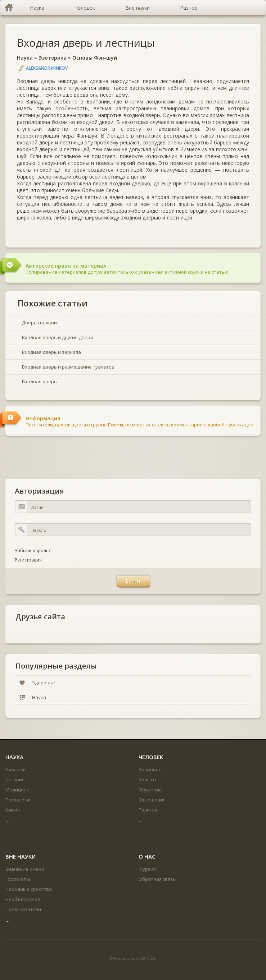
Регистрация (28, 560)
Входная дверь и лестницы (86, 43)
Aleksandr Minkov (47, 68)
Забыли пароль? (33, 551)
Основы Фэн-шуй (95, 58)
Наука (25, 58)
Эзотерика (53, 58)
